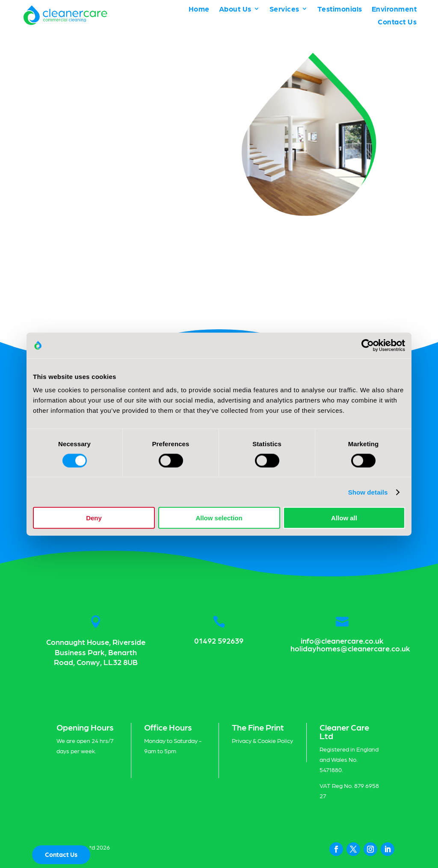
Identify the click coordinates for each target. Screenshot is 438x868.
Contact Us (397, 22)
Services (284, 9)
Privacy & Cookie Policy (262, 740)
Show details (368, 492)
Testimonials (340, 9)
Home (199, 9)
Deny (94, 518)
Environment (394, 9)
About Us (235, 9)
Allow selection (219, 518)
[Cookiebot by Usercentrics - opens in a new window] (368, 345)
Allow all (344, 518)
